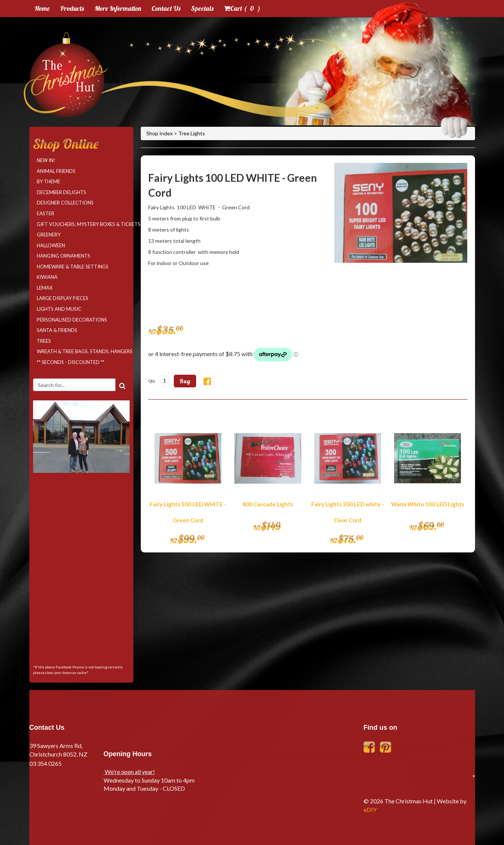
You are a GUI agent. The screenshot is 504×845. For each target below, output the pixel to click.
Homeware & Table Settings (73, 267)
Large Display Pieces (63, 298)
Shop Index (160, 133)
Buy (185, 381)
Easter (45, 213)
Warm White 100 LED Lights (428, 504)
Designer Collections (65, 203)
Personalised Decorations (72, 320)
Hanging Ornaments (64, 256)
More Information (118, 8)
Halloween (51, 245)
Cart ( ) (242, 8)
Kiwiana (47, 277)
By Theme (48, 181)
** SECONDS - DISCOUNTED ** (71, 362)
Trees (44, 341)
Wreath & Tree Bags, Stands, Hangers (83, 351)
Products (72, 8)
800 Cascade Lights (268, 504)
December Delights (61, 192)
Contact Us (166, 8)
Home (42, 8)
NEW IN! (46, 160)
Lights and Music (59, 309)
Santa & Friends (57, 330)
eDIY (370, 809)
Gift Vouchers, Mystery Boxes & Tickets (83, 224)
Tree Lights (192, 133)
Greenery (49, 235)
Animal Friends (56, 171)
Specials (202, 8)
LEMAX (45, 288)
